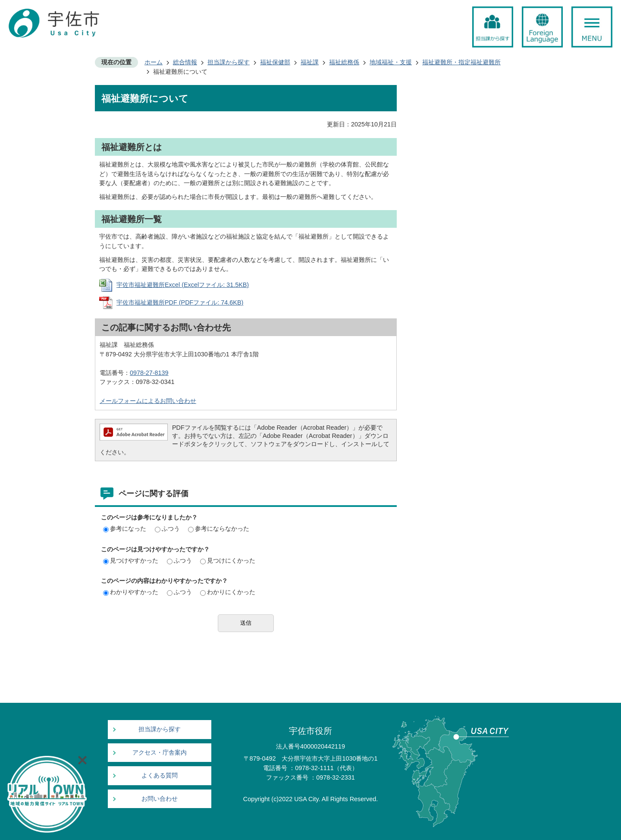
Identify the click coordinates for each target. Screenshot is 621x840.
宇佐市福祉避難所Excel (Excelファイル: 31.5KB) (183, 285)
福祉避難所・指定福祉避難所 (461, 62)
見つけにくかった (228, 560)
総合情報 (185, 62)
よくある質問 (160, 776)
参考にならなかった (219, 529)
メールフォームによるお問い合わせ (148, 401)
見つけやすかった (131, 560)
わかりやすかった (131, 592)
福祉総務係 (344, 62)
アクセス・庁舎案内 (160, 753)
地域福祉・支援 (391, 62)
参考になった (125, 529)
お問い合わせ (160, 799)
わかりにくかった (228, 592)
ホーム (154, 62)
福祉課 (310, 62)
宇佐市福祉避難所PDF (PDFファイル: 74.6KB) (180, 302)
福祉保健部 (275, 62)
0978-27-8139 (149, 373)
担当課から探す (229, 62)
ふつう (167, 529)
